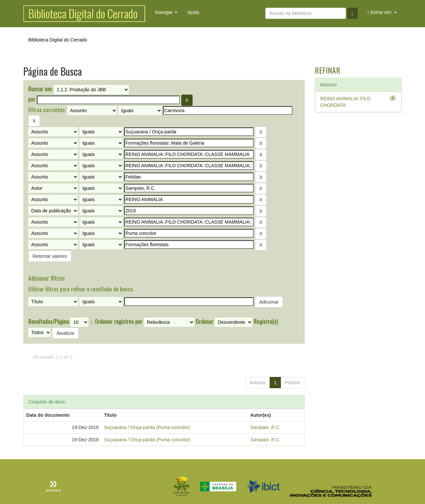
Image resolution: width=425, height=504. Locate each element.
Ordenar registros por (119, 322)
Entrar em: (382, 12)
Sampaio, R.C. (265, 427)
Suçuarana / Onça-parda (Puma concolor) (147, 427)
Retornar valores (50, 256)
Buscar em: (40, 89)
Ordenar (205, 322)
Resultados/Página (49, 322)
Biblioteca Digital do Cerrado (58, 40)
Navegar (166, 12)
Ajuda (193, 12)
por (32, 99)
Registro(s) (266, 322)
